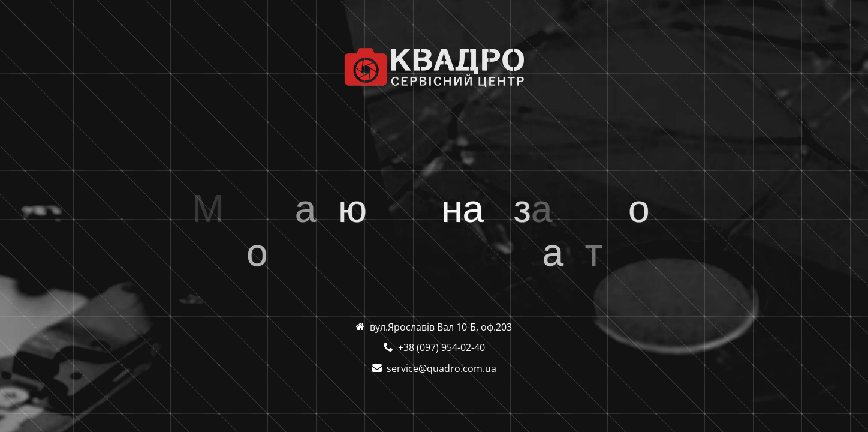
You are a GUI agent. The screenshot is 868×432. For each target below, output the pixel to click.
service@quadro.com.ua (441, 368)
